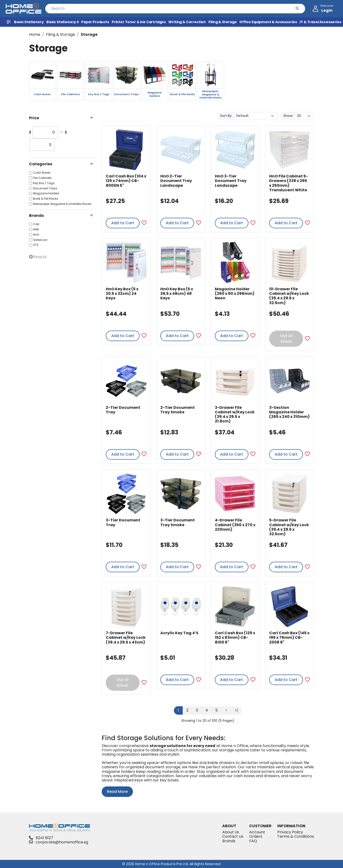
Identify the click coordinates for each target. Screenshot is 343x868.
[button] (297, 9)
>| (236, 710)
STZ (36, 245)
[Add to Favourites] (144, 223)
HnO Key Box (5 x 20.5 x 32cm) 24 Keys (122, 294)
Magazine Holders (46, 193)
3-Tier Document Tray (123, 522)
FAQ (253, 841)
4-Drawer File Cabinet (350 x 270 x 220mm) (235, 525)
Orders (256, 836)
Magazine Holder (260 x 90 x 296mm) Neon (235, 294)
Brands (229, 841)
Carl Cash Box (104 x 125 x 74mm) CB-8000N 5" (126, 181)
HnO (36, 235)
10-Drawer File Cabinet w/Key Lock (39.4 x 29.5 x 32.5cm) (289, 296)
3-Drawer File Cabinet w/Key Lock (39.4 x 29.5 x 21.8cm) (235, 414)
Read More (117, 792)
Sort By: (226, 116)
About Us (231, 832)
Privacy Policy (290, 832)
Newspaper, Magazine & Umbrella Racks (62, 204)
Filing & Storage (61, 34)
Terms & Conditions (296, 836)
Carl (36, 224)
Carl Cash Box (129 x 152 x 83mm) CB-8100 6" (235, 637)
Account (257, 832)
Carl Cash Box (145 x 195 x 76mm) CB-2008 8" (289, 637)
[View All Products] (9, 22)
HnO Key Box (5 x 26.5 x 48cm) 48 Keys (177, 294)
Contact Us (233, 836)
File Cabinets (42, 178)
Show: (288, 116)
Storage (89, 34)
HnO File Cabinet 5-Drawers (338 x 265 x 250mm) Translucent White (289, 183)
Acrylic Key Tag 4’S (179, 633)
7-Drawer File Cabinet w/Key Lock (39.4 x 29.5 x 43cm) (126, 637)
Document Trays (45, 188)
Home (35, 34)
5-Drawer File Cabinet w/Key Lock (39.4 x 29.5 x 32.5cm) (289, 527)
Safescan (40, 240)
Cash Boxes (42, 173)
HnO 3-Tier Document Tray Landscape (231, 181)
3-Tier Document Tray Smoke (178, 522)
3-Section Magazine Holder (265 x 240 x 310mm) (289, 412)
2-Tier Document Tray (123, 410)
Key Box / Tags (44, 183)
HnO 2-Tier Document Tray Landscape (176, 181)
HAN (36, 229)
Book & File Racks (46, 199)
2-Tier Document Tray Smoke (178, 410)
